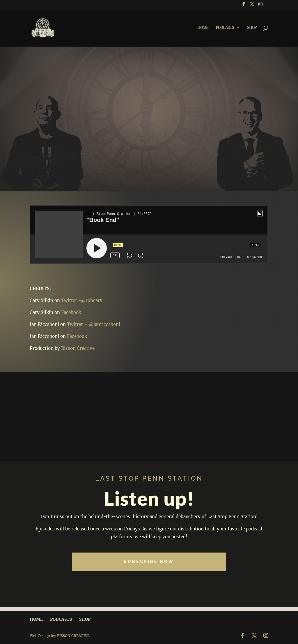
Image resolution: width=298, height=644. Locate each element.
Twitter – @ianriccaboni (94, 324)
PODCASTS (225, 28)
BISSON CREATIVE (73, 636)
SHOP (252, 28)
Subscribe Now (149, 562)
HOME (203, 28)
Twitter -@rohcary (82, 300)
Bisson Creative (78, 348)
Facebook (71, 312)
